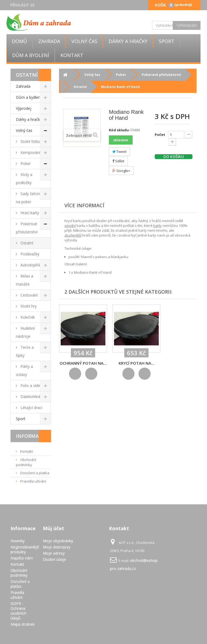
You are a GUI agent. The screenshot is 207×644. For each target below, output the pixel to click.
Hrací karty (29, 213)
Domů (19, 41)
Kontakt (72, 55)
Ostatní (26, 243)
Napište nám (22, 558)
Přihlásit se (22, 5)
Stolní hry (28, 306)
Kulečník (27, 317)
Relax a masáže (25, 280)
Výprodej (24, 108)
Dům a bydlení (31, 55)
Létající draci (31, 408)
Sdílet (118, 161)
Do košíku (174, 157)
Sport (167, 41)
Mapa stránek (23, 624)
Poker (25, 163)
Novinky (18, 541)
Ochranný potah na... (83, 363)
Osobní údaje (54, 559)
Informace (30, 436)
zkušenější (73, 235)
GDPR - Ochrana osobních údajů (18, 611)
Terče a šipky (25, 351)
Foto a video (31, 386)
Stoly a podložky (24, 179)
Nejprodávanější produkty (25, 549)
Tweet (119, 152)
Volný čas (84, 41)
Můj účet (54, 528)
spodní (70, 226)
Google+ (121, 171)
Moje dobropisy (57, 547)
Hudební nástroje (25, 332)
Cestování (29, 295)
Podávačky (29, 254)
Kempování (30, 152)
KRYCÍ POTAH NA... (137, 363)
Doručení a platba (34, 473)
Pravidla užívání (33, 481)
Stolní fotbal (30, 141)
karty (158, 226)
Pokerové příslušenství (27, 228)
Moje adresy (54, 553)
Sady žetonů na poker (29, 198)
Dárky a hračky (128, 41)
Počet (160, 135)
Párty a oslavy (24, 370)
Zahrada (49, 41)
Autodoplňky (31, 265)
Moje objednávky (58, 541)
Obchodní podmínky (26, 462)
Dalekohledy (31, 397)
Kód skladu (119, 130)
